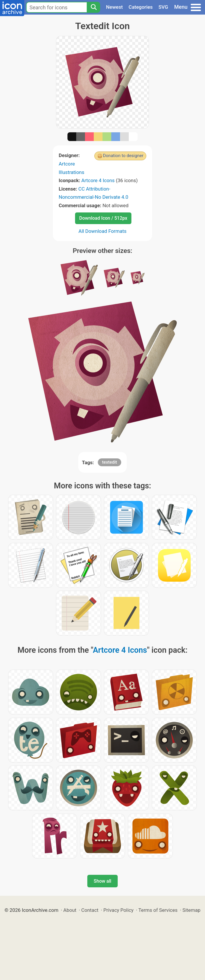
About (70, 910)
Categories (141, 7)
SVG (163, 7)
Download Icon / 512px (103, 218)
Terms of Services (158, 910)
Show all (102, 881)
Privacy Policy (118, 910)
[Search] (93, 7)
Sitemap (192, 910)
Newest (114, 7)
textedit (110, 462)
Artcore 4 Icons (98, 180)
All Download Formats (103, 231)
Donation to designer (123, 156)
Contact (90, 910)
